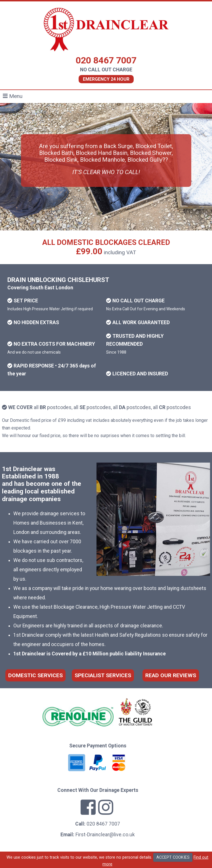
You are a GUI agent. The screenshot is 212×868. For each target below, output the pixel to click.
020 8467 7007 (106, 60)
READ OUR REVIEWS (171, 675)
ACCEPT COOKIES (173, 857)
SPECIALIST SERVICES (103, 675)
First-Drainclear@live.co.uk (105, 835)
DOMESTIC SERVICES (35, 675)
